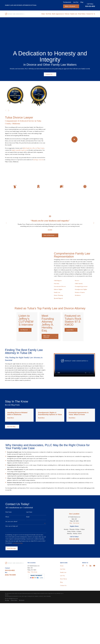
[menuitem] (7, 623)
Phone (7, 537)
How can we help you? (12, 546)
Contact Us (50, 74)
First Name (9, 532)
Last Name (29, 532)
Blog (82, 2)
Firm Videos (63, 602)
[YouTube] (94, 588)
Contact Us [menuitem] (90, 14)
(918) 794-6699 (10, 597)
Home (62, 588)
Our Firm (63, 592)
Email (28, 537)
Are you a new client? (11, 541)
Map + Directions (74, 534)
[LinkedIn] (90, 588)
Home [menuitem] (43, 14)
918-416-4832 (90, 6)
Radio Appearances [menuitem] (58, 14)
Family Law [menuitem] (74, 14)
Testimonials (67, 2)
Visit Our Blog (12, 444)
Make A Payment (71, 6)
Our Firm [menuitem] (48, 14)
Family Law (63, 595)
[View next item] (9, 110)
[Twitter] (87, 588)
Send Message (12, 568)
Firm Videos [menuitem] (82, 14)
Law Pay (76, 2)
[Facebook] (83, 588)
